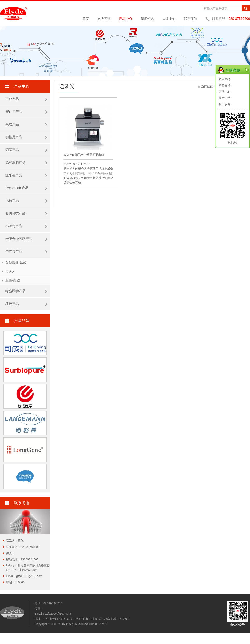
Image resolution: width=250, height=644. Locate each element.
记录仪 (10, 271)
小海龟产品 (26, 226)
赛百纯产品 (26, 112)
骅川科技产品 (26, 213)
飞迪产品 (26, 201)
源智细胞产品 (26, 163)
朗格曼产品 (26, 137)
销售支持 (225, 79)
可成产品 (26, 99)
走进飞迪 (104, 19)
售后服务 (225, 104)
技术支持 (225, 98)
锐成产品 (26, 124)
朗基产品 (26, 150)
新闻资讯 (147, 19)
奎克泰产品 (26, 252)
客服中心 (225, 92)
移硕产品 (26, 304)
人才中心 (169, 19)
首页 (86, 19)
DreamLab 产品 (26, 188)
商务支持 (225, 85)
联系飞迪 (191, 19)
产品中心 (126, 19)
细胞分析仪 (13, 280)
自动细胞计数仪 (16, 262)
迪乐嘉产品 (26, 175)
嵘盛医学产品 (26, 291)
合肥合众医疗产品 (26, 239)
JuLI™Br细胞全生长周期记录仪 (84, 155)
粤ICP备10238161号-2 (93, 624)
